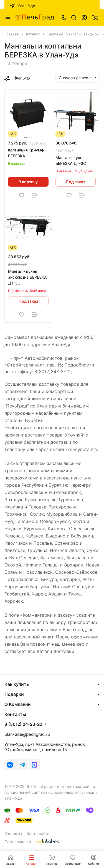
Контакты (13, 834)
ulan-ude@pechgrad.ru (27, 734)
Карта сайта (38, 834)
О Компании (18, 704)
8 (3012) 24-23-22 (23, 724)
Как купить (17, 684)
